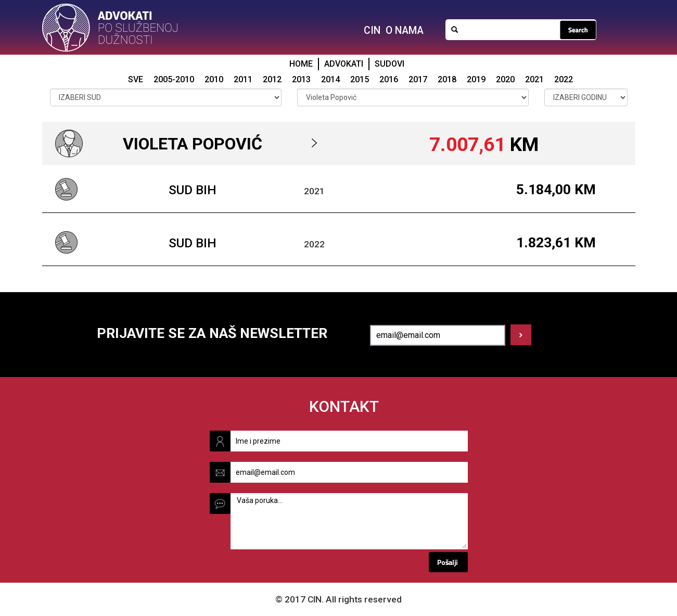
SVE (136, 79)
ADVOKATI (344, 64)
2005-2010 (174, 79)
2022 (564, 79)
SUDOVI (389, 64)
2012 (272, 79)
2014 (330, 79)
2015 (360, 79)
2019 (476, 79)
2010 (214, 79)
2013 (301, 79)
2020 (505, 79)
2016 (389, 79)
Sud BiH (193, 190)
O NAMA (405, 30)
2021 (534, 79)
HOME (301, 64)
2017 (418, 79)
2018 (447, 79)
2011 (243, 79)
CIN (372, 30)
